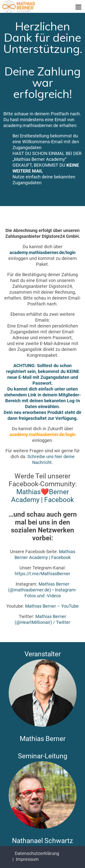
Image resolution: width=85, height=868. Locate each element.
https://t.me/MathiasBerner (42, 574)
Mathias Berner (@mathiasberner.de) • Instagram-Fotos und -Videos (42, 590)
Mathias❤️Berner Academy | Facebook (42, 496)
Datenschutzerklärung (37, 853)
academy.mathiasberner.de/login (42, 252)
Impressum (27, 859)
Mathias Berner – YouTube (52, 606)
